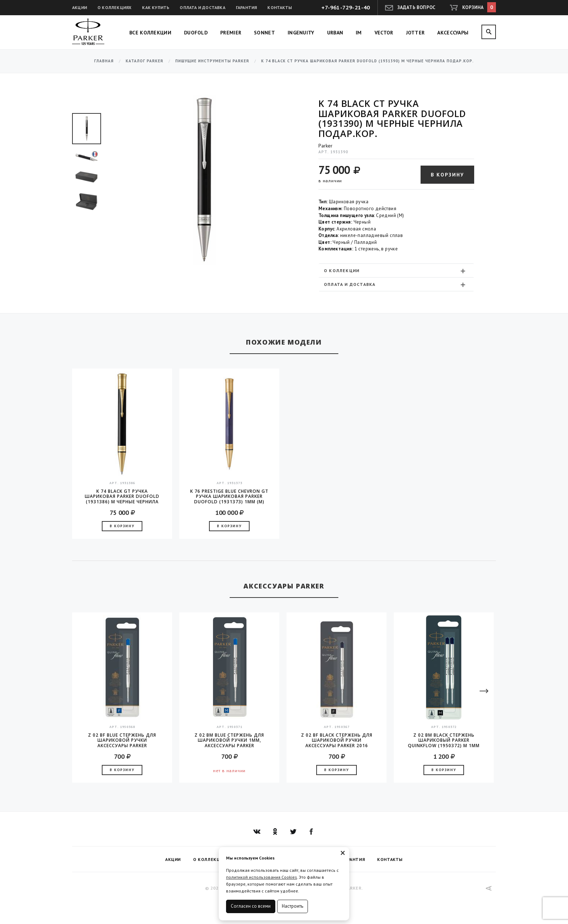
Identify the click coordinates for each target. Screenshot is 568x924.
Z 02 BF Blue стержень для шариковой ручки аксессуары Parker (122, 740)
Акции (80, 7)
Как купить (156, 7)
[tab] (396, 270)
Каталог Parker (145, 61)
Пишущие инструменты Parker (212, 61)
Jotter (415, 33)
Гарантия (247, 7)
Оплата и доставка (202, 7)
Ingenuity (301, 33)
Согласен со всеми (251, 906)
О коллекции (395, 271)
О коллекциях (114, 7)
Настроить (293, 906)
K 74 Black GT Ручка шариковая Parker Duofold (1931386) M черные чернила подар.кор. (122, 496)
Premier (231, 33)
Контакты (280, 7)
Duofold (196, 33)
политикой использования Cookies (262, 877)
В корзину (447, 175)
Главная (104, 61)
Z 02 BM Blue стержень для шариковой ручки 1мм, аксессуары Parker (229, 740)
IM (359, 33)
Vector (384, 33)
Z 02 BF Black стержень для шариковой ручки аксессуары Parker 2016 (337, 740)
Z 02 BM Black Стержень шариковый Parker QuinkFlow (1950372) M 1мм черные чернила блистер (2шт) (444, 740)
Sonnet (264, 33)
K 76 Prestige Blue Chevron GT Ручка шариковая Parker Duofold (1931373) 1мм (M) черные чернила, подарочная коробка (229, 496)
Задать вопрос (417, 7)
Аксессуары (453, 33)
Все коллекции (150, 33)
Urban (335, 33)
